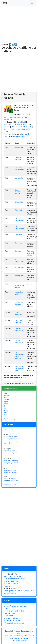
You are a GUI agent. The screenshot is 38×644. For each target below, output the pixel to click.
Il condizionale (19, 260)
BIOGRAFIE (26, 129)
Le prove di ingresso (11, 584)
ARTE (5, 129)
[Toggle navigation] (32, 3)
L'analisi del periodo (19, 293)
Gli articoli (19, 210)
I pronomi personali (18, 321)
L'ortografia (19, 178)
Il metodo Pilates (10, 613)
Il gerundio (19, 251)
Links (8, 424)
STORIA (17, 124)
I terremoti (7, 586)
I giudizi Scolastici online (12, 576)
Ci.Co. (30, 127)
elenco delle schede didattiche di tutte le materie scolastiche (17, 117)
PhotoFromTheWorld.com (13, 636)
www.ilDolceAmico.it (19, 641)
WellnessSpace (19, 591)
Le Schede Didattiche (11, 581)
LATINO (18, 129)
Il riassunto (19, 148)
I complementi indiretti (20, 286)
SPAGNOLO (23, 127)
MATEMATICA (9, 124)
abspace (7, 3)
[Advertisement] (19, 24)
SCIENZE (7, 127)
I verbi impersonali (19, 313)
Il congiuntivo (20, 268)
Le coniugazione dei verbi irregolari (20, 356)
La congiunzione (20, 219)
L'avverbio (18, 235)
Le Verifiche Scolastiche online (14, 579)
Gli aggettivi (19, 202)
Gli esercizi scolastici (11, 618)
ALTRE (6, 132)
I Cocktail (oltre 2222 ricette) (14, 611)
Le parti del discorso (19, 303)
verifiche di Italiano (19, 136)
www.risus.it (23, 638)
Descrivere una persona (19, 169)
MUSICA (11, 129)
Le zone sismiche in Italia (12, 621)
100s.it (26, 636)
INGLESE (14, 127)
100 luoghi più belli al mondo (14, 623)
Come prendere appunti (18, 192)
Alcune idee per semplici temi (19, 368)
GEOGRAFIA (26, 124)
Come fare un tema (19, 159)
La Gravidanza (9, 616)
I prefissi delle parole (19, 330)
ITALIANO (22, 122)
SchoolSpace (8, 591)
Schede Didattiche (27, 383)
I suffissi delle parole (19, 342)
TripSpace (28, 591)
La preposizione (19, 227)
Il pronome (19, 243)
